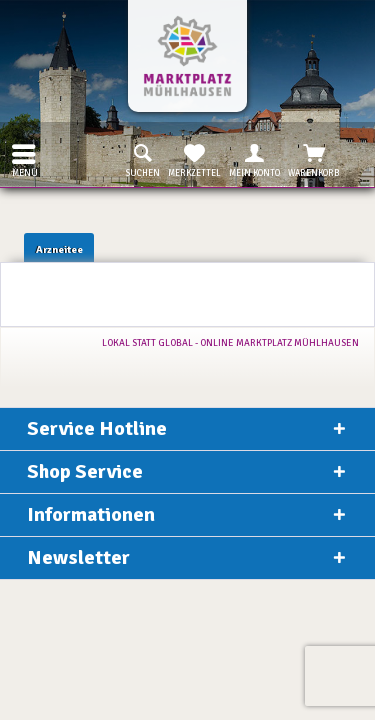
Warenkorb (314, 159)
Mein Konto (254, 159)
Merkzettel (194, 159)
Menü (25, 158)
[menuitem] (19, 154)
